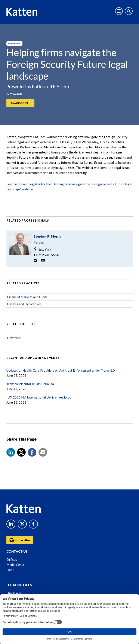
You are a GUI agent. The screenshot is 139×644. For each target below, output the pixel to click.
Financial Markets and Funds (27, 297)
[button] (11, 452)
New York (42, 249)
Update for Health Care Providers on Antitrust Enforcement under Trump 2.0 (61, 370)
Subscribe (20, 540)
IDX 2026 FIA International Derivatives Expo (39, 397)
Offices (12, 559)
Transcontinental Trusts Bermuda (30, 384)
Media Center (16, 565)
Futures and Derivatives (24, 304)
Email (10, 570)
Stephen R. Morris (47, 236)
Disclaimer (14, 593)
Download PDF (20, 103)
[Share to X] (21, 452)
